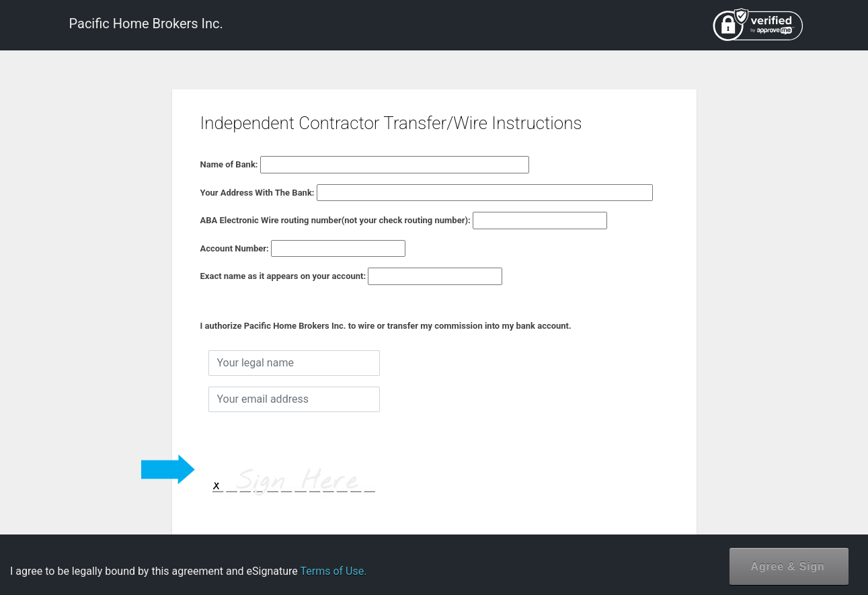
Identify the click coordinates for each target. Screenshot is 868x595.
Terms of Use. (333, 571)
